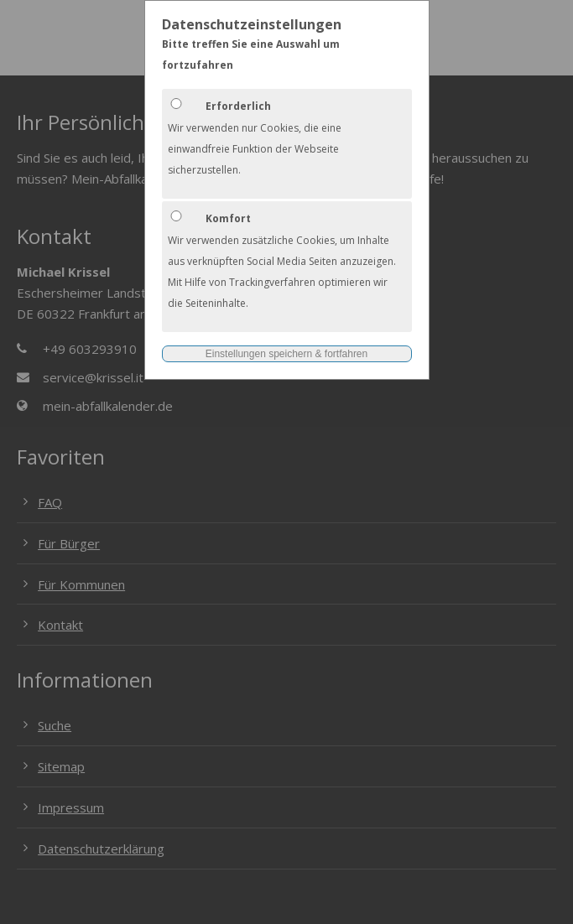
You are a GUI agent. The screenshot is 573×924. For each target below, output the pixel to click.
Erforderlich (238, 106)
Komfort (228, 218)
